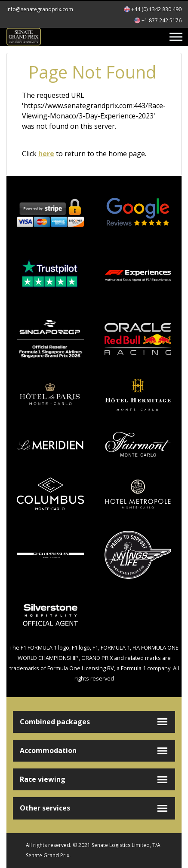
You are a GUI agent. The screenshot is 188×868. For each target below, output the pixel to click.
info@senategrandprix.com (40, 9)
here (46, 154)
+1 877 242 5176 (162, 20)
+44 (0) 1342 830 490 (156, 9)
